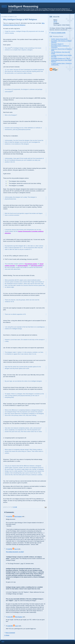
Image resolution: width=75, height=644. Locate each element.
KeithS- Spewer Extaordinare (59, 39)
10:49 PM (10, 626)
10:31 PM (10, 617)
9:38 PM (10, 549)
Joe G (16, 549)
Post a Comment (10, 633)
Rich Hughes (18, 517)
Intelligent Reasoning (23, 6)
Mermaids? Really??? (57, 44)
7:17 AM (15, 507)
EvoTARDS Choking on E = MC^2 (61, 58)
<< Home (7, 635)
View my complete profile (58, 33)
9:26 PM (10, 517)
